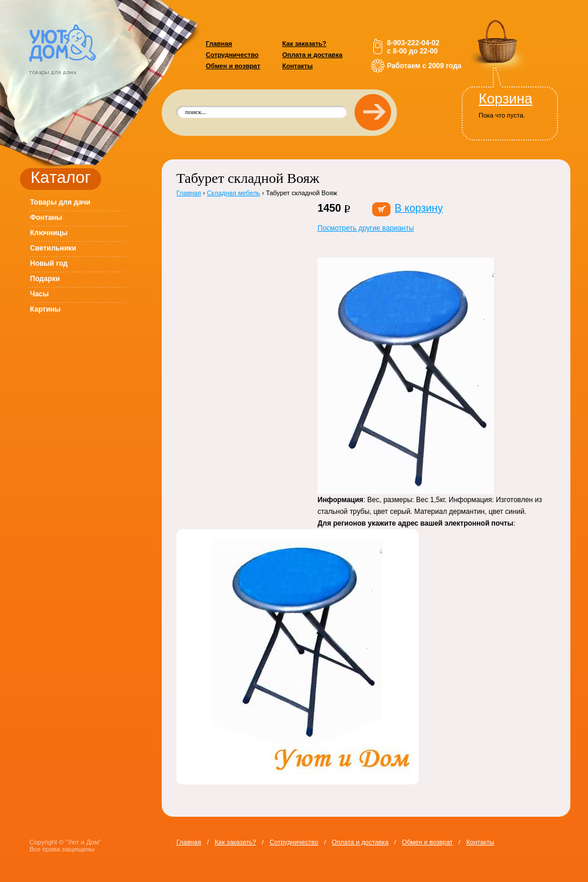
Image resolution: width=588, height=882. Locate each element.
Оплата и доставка (312, 55)
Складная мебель (234, 193)
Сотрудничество (232, 55)
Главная (219, 44)
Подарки (45, 279)
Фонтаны (46, 218)
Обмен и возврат (233, 66)
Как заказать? (304, 44)
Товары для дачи (60, 202)
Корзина (505, 98)
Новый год (49, 263)
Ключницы (49, 233)
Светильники (53, 248)
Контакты (298, 66)
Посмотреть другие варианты (366, 228)
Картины (45, 309)
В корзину (419, 208)
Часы (39, 294)
